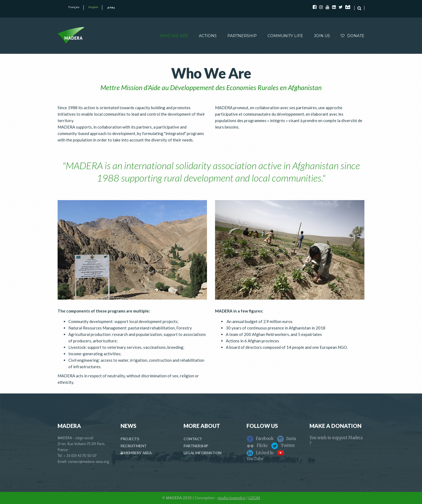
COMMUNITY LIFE (285, 36)
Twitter (283, 446)
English (93, 7)
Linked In (260, 453)
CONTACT (193, 439)
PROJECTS (130, 439)
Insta (286, 439)
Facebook (260, 439)
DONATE (353, 36)
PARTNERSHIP (242, 36)
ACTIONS (208, 36)
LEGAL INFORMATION (203, 453)
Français (74, 7)
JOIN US (322, 36)
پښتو (111, 7)
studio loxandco (232, 498)
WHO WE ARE (174, 36)
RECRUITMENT (134, 446)
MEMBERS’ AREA (136, 453)
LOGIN (254, 498)
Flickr (257, 446)
